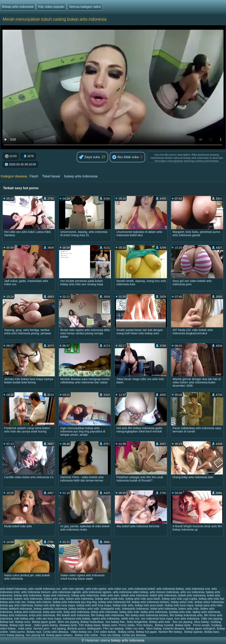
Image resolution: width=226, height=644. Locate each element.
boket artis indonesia (164, 609)
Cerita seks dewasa (56, 632)
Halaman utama (98, 640)
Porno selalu (127, 625)
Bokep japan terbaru (60, 635)
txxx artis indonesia (187, 619)
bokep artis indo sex (13, 602)
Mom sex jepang (68, 622)
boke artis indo (110, 595)
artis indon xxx (117, 589)
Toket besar (51, 176)
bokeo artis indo (54, 599)
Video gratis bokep (46, 625)
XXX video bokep (105, 632)
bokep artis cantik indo (109, 599)
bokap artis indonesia (85, 595)
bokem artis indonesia (28, 599)
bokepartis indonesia (135, 609)
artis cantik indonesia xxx (44, 589)
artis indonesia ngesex (97, 592)
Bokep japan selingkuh (201, 628)
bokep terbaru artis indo (84, 609)
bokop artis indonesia (28, 612)
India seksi (25, 628)
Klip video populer (51, 7)
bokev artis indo (189, 609)
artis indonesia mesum (36, 592)
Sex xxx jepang (182, 622)
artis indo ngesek (73, 589)
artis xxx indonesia (192, 592)
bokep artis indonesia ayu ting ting (75, 602)
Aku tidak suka (125, 157)
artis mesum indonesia (164, 592)
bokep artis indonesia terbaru (151, 602)
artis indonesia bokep (170, 589)
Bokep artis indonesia (18, 7)
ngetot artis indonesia (106, 619)
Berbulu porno (77, 628)
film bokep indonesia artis (186, 615)
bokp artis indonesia (77, 612)
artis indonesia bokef (141, 589)
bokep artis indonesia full (114, 602)
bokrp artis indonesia (104, 612)
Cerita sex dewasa (134, 635)
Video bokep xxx (81, 632)
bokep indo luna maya (179, 605)
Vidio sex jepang (211, 619)
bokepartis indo (111, 609)
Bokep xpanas (194, 632)
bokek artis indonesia (192, 595)
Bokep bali (7, 622)
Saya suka (89, 157)
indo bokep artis (24, 619)
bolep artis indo (129, 612)
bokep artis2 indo (182, 602)
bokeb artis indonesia (135, 595)
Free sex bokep (110, 635)
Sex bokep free (115, 622)
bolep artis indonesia (154, 612)
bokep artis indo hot (211, 599)
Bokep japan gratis (44, 622)
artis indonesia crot (198, 589)
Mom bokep (154, 628)
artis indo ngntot (96, 589)
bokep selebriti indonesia (16, 609)
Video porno (17, 632)
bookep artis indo (180, 612)
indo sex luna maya (49, 619)
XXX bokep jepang (12, 635)
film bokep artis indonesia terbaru (147, 615)
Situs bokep (201, 622)
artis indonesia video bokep (131, 592)
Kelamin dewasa (174, 628)
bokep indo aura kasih (149, 605)
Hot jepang (59, 628)
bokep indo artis (123, 605)
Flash (34, 176)
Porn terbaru (145, 625)
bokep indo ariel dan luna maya (55, 605)
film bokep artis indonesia (107, 615)
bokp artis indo (53, 612)
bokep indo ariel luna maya (94, 605)
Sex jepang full (35, 635)
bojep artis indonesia (56, 595)
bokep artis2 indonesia (209, 602)
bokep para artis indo (208, 605)
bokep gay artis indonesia (16, 605)
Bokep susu (23, 622)
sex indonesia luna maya (157, 619)
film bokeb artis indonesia (73, 615)
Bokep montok (164, 625)
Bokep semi (110, 625)
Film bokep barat (90, 625)
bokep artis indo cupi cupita (180, 599)
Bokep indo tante (21, 625)
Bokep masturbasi (92, 622)
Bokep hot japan (146, 632)
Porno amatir (201, 625)
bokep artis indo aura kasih (143, 599)
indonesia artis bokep (77, 619)
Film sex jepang (113, 628)
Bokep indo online (87, 635)
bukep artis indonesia (81, 176)
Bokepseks (94, 628)
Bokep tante (183, 625)
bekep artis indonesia (28, 595)
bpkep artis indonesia (206, 612)
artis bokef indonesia (13, 589)
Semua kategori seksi (85, 7)
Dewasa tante (68, 625)
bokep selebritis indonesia (50, 609)
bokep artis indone (39, 602)
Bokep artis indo (160, 622)
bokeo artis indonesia (80, 599)
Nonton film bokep (171, 632)
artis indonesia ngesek (66, 592)
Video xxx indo (135, 628)
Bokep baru (212, 632)
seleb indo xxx (130, 619)
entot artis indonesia (42, 615)
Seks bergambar (137, 622)
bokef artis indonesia (163, 595)
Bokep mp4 (34, 632)
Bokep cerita (126, 632)
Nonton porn (42, 628)
